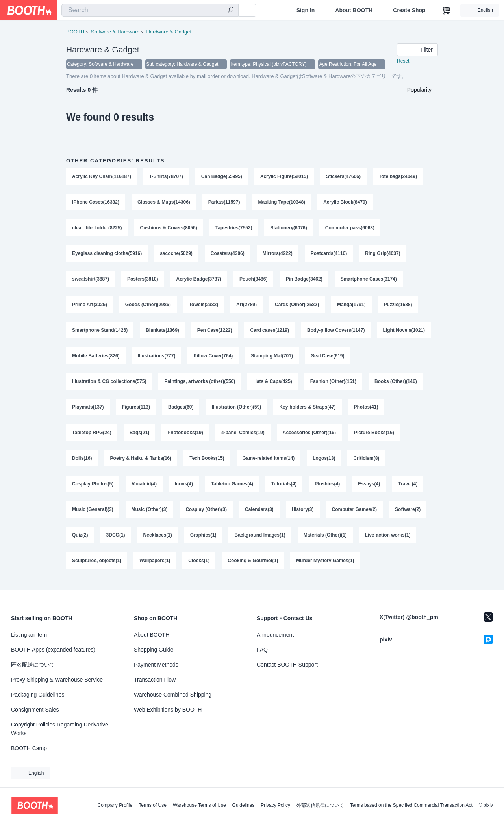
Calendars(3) (259, 515)
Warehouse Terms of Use (199, 805)
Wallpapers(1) (155, 567)
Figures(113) (136, 411)
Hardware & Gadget (169, 32)
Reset (403, 61)
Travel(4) (408, 489)
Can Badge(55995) (222, 177)
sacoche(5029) (176, 255)
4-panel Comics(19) (243, 437)
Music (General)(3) (93, 515)
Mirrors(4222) (278, 255)
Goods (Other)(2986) (148, 307)
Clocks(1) (199, 567)
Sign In (306, 10)
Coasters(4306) (228, 255)
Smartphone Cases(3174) (369, 281)
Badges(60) (181, 411)
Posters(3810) (143, 281)
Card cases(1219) (270, 333)
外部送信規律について (320, 805)
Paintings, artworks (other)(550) (200, 385)
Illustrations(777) (157, 359)
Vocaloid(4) (144, 489)
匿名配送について (33, 665)
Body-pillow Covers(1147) (336, 333)
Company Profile (115, 805)
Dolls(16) (82, 463)
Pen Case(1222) (215, 333)
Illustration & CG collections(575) (109, 385)
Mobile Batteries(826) (96, 359)
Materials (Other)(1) (325, 541)
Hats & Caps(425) (273, 385)
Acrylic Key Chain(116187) (102, 177)
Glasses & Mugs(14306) (164, 203)
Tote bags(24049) (398, 177)
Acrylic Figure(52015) (284, 177)
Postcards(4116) (329, 255)
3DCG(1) (116, 541)
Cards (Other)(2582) (297, 307)
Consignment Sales (35, 710)
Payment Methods (156, 665)
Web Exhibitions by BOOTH (168, 710)
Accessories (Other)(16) (309, 437)
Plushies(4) (328, 489)
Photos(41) (366, 411)
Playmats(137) (88, 411)
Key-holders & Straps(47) (308, 411)
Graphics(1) (203, 541)
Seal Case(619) (328, 359)
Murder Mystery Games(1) (325, 567)
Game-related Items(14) (269, 463)
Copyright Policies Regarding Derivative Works (60, 729)
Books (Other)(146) (396, 385)
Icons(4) (184, 489)
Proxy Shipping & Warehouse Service (57, 680)
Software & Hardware (115, 32)
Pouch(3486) (254, 281)
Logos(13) (324, 463)
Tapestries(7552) (234, 229)
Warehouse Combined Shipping (173, 695)
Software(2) (408, 515)
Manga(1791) (351, 307)
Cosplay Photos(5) (93, 489)
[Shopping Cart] (446, 10)
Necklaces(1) (158, 541)
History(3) (303, 515)
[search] (231, 11)
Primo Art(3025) (90, 307)
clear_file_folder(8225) (97, 229)
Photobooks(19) (185, 437)
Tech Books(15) (207, 463)
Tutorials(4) (284, 489)
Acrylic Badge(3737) (199, 281)
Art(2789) (246, 307)
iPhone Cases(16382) (96, 203)
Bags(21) (140, 437)
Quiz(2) (80, 541)
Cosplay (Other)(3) (207, 515)
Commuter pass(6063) (350, 229)
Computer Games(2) (355, 515)
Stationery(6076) (289, 229)
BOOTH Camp (29, 748)
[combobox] (150, 10)
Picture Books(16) (374, 437)
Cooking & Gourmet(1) (253, 567)
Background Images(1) (260, 541)
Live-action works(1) (388, 541)
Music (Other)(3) (150, 515)
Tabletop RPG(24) (92, 437)
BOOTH (75, 32)
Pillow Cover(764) (213, 359)
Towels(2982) (204, 307)
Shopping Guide (154, 650)
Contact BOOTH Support (287, 665)
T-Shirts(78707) (166, 177)
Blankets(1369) (162, 333)
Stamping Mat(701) (272, 359)
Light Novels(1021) (404, 333)
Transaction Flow (155, 680)
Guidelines (244, 805)
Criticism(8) (367, 463)
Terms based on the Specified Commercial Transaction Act (411, 805)
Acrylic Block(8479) (346, 203)
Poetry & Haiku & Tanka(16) (141, 463)
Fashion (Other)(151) (333, 385)
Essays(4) (369, 489)
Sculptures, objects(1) (97, 567)
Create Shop (409, 10)
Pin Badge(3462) (304, 281)
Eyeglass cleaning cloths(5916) (107, 255)
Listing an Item (29, 635)
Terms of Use (153, 805)
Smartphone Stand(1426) (100, 333)
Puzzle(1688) (398, 307)
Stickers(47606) (344, 177)
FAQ (262, 650)
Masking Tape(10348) (282, 203)
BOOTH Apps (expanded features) (53, 650)
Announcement (275, 635)
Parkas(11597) (224, 203)
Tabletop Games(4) (232, 489)
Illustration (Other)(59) (237, 411)
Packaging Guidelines (38, 695)
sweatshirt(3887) (91, 281)
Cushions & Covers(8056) (169, 229)
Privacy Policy (275, 805)
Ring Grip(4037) (383, 255)
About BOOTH (354, 10)
